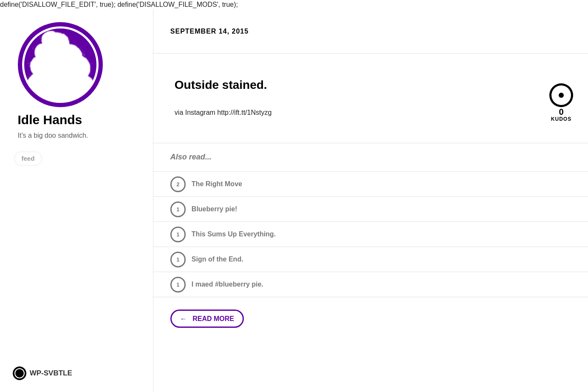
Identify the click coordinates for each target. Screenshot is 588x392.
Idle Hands (60, 65)
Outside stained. (221, 85)
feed (28, 158)
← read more (207, 319)
